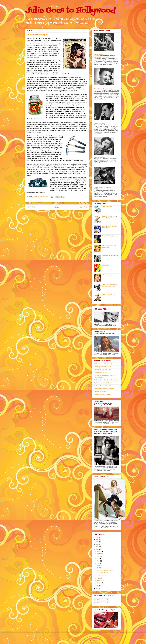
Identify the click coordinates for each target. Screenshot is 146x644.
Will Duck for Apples (108, 275)
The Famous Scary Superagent (102, 370)
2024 (97, 537)
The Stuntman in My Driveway (102, 395)
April (99, 566)
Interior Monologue (102, 575)
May (99, 563)
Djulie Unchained (107, 207)
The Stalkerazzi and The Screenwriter (109, 246)
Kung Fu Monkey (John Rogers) (103, 188)
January (100, 583)
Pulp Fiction (105, 265)
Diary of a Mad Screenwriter (110, 236)
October (100, 551)
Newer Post (31, 207)
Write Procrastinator (99, 157)
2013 (97, 542)
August (99, 556)
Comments (99, 603)
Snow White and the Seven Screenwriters (110, 227)
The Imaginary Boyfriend (101, 373)
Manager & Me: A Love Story (110, 255)
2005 (97, 586)
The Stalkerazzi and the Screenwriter (104, 389)
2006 (97, 549)
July (98, 559)
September (100, 554)
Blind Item (100, 568)
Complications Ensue (100, 124)
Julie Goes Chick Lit (102, 573)
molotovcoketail (79, 640)
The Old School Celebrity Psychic (103, 383)
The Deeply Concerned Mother (102, 367)
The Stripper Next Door (100, 392)
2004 (97, 588)
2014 (97, 540)
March (99, 578)
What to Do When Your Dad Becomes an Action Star (110, 285)
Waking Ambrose (98, 54)
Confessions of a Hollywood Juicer (103, 89)
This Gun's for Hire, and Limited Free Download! (109, 295)
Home (57, 207)
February (100, 581)
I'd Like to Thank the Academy (105, 570)
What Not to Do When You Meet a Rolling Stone (109, 217)
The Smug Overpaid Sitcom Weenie (104, 386)
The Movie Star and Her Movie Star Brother (106, 380)
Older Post (83, 207)
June (99, 561)
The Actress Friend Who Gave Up (103, 364)
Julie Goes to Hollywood (70, 11)
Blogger (94, 640)
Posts (97, 600)
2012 (97, 544)
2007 (97, 547)
